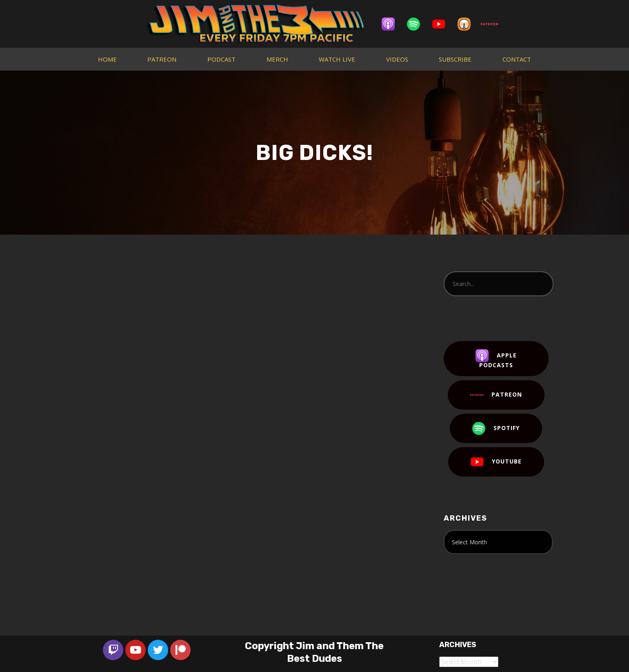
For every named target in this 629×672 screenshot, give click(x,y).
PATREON (162, 59)
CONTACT (517, 59)
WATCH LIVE (337, 59)
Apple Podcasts (496, 359)
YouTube (496, 462)
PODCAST (221, 59)
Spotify (496, 428)
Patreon (496, 395)
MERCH (277, 59)
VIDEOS (397, 59)
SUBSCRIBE (455, 59)
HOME (107, 59)
